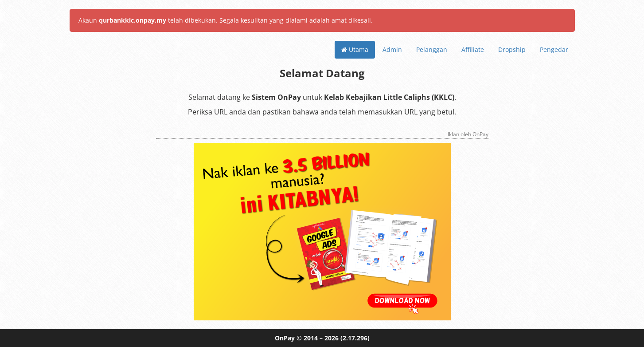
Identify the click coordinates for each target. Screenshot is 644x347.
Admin (392, 49)
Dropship (512, 49)
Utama (355, 49)
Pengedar (554, 49)
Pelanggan (432, 49)
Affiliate (473, 49)
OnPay (285, 338)
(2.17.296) (355, 338)
